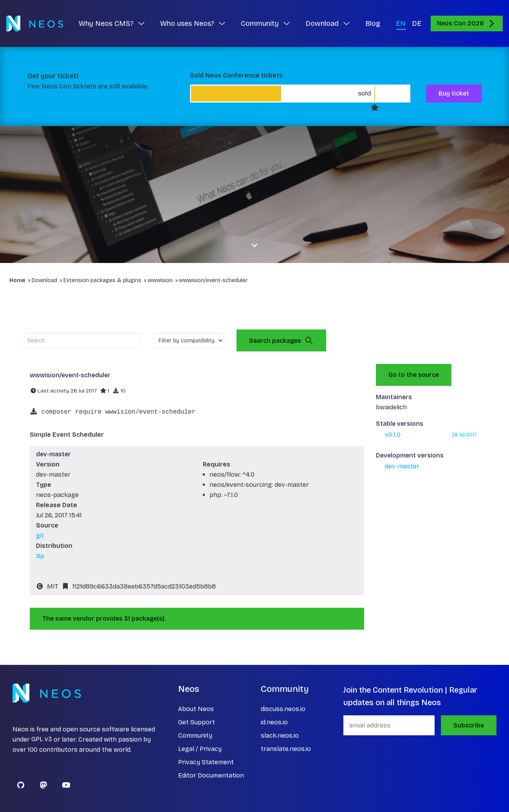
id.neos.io (274, 722)
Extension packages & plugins (102, 280)
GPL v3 (42, 739)
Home (17, 280)
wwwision (160, 280)
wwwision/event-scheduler (213, 280)
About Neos (196, 709)
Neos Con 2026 (467, 23)
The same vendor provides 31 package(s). (104, 618)
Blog (373, 23)
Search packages (281, 340)
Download (44, 280)
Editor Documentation (211, 775)
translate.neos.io (286, 749)
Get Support (197, 722)
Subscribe (469, 725)
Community (195, 735)
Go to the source (414, 375)
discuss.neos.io (283, 709)
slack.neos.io (280, 735)
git (40, 536)
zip (40, 556)
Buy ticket (454, 93)
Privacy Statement (206, 762)
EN (401, 23)
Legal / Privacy (200, 749)
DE (417, 23)
